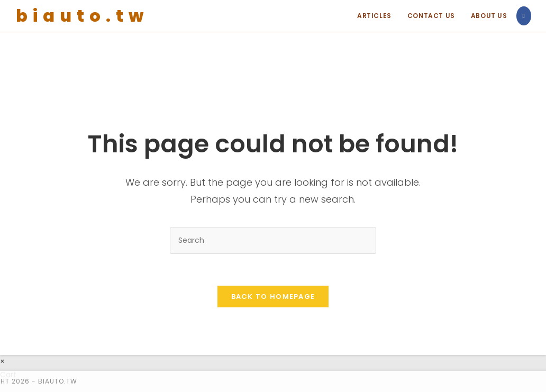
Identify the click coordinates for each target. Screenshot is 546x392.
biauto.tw (82, 16)
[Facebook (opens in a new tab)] (524, 16)
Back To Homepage (273, 297)
